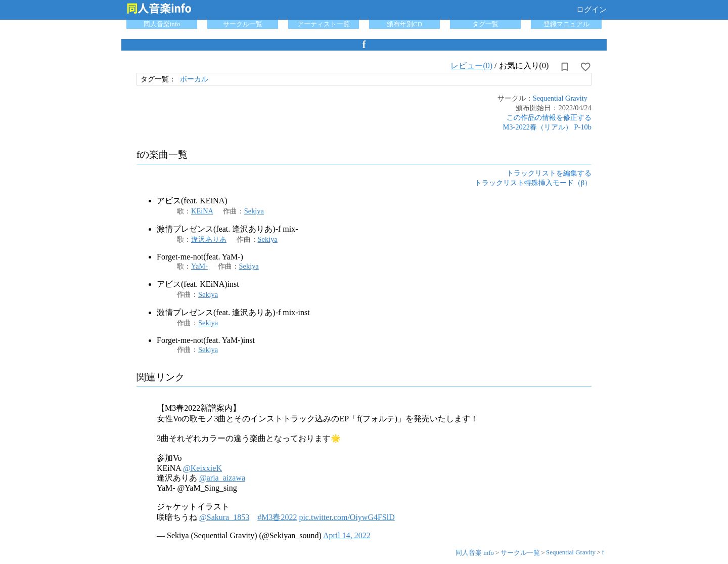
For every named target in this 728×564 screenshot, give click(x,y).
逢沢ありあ (209, 239)
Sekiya (254, 211)
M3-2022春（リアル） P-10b (547, 127)
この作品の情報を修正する (549, 117)
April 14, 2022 (347, 535)
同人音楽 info (475, 553)
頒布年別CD (404, 24)
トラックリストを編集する (549, 173)
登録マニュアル (566, 24)
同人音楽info (162, 24)
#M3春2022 (277, 517)
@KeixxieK (202, 468)
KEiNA (202, 211)
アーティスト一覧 (324, 24)
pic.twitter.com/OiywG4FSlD (347, 517)
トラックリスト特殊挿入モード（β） (533, 183)
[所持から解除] (565, 67)
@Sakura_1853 (224, 517)
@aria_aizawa (222, 478)
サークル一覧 (243, 24)
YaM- (199, 266)
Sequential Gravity (560, 98)
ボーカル (194, 79)
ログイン (591, 10)
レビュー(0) (471, 66)
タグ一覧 (485, 24)
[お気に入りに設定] (585, 67)
